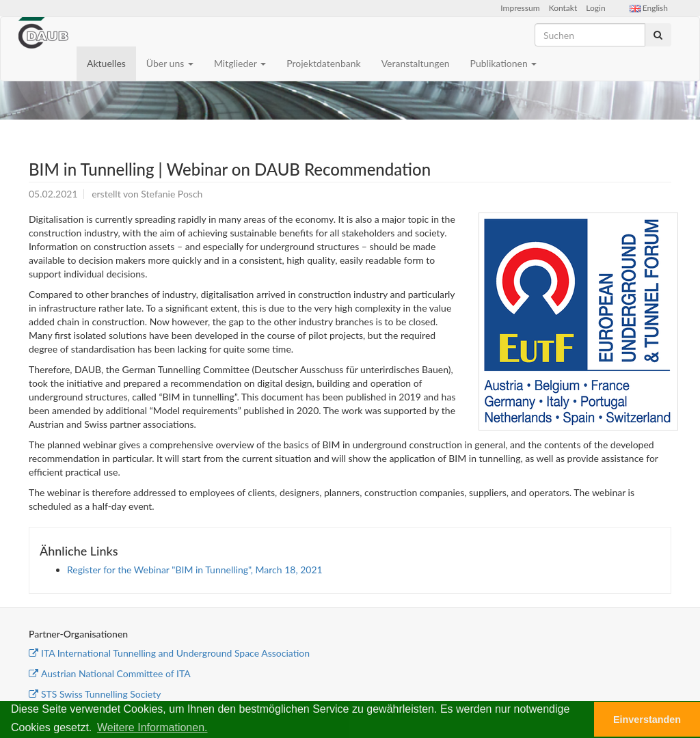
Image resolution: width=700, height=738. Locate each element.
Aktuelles (106, 63)
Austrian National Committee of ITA (110, 673)
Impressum (520, 8)
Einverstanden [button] (647, 720)
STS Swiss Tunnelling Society (95, 694)
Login (595, 8)
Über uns (170, 63)
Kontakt (563, 8)
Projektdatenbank (324, 63)
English (649, 8)
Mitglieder (240, 63)
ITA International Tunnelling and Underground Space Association (169, 653)
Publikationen (504, 63)
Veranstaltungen (416, 63)
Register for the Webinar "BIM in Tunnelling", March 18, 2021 (195, 570)
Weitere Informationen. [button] (152, 727)
